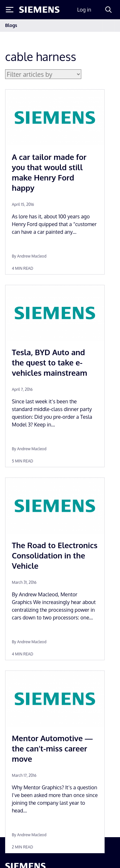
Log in (84, 10)
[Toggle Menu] (10, 10)
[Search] (108, 10)
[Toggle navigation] (108, 26)
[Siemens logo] (39, 10)
